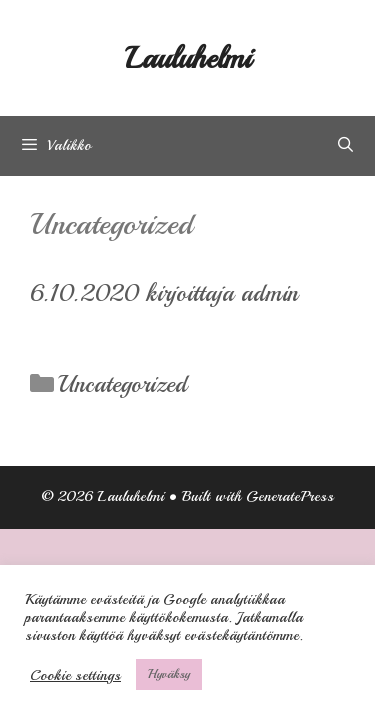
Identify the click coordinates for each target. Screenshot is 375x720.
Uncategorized (122, 384)
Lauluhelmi (188, 58)
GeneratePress (290, 496)
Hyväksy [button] (169, 674)
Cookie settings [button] (75, 675)
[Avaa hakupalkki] (345, 146)
